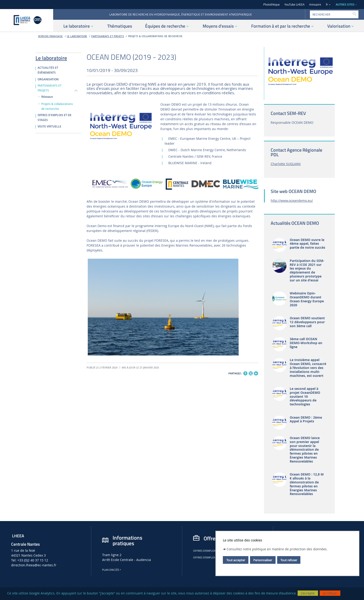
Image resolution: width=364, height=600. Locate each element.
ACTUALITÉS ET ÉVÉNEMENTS (48, 70)
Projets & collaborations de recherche (155, 36)
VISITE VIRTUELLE (49, 127)
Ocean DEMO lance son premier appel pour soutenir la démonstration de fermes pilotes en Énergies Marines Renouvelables (305, 450)
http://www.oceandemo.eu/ (292, 201)
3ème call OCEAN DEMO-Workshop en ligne (306, 343)
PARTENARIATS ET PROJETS (108, 36)
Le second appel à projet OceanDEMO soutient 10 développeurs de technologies (305, 397)
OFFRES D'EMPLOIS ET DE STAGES (55, 118)
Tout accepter (236, 560)
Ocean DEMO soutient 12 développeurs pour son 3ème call (307, 322)
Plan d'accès (112, 570)
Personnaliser (263, 560)
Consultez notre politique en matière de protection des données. (277, 549)
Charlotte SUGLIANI (286, 164)
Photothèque (271, 5)
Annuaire (315, 5)
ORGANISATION (48, 79)
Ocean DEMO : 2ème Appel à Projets (306, 420)
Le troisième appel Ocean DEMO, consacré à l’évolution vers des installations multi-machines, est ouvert (308, 368)
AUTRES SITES (345, 5)
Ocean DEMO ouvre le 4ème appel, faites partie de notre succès (307, 244)
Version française (50, 36)
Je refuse (330, 593)
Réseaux (47, 97)
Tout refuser (289, 560)
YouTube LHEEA (294, 5)
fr (327, 5)
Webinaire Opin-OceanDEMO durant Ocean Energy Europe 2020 (307, 299)
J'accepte (308, 593)
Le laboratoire (77, 36)
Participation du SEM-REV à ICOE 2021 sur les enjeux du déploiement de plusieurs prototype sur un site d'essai (307, 271)
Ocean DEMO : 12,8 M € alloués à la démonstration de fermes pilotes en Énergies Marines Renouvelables (307, 484)
